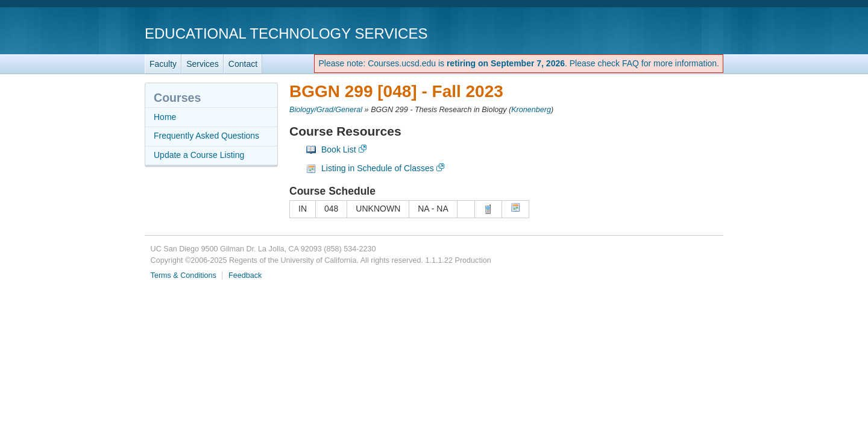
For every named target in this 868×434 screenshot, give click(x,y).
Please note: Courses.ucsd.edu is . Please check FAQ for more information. (519, 63)
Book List (339, 149)
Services (203, 64)
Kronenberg (531, 110)
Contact (243, 64)
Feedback (245, 275)
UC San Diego (654, 33)
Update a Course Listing (199, 155)
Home (165, 117)
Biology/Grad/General (326, 110)
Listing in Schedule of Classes (378, 168)
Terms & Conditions (184, 275)
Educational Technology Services (286, 33)
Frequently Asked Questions (206, 136)
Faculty (163, 64)
